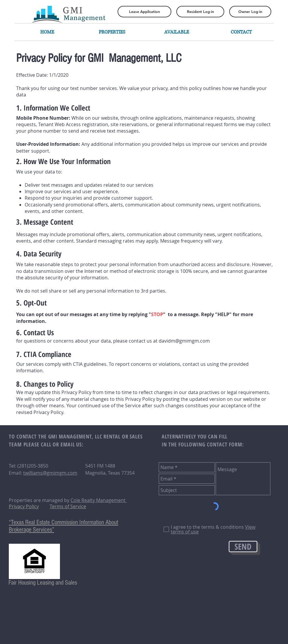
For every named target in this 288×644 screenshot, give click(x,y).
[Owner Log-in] (250, 12)
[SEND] (243, 547)
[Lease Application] (144, 12)
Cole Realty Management (99, 500)
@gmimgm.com (60, 473)
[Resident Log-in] (200, 12)
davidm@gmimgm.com (184, 341)
